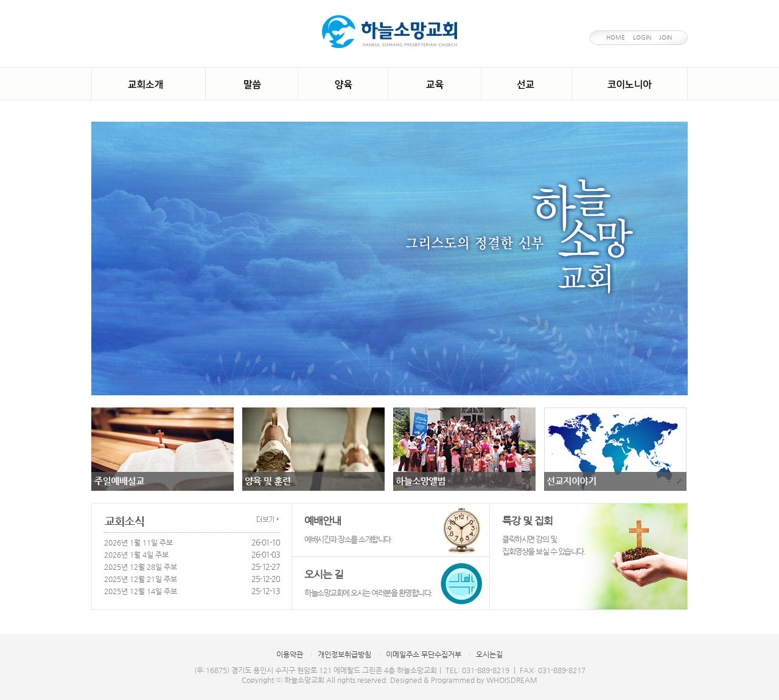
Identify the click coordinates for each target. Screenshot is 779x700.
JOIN (665, 37)
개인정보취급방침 (344, 654)
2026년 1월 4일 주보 (136, 555)
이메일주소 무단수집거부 (424, 654)
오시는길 (489, 654)
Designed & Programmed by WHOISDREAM (464, 680)
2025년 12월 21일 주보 (141, 579)
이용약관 (290, 654)
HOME (616, 37)
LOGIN (642, 37)
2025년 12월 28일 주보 (141, 567)
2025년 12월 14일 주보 (141, 591)
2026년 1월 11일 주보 (138, 542)
